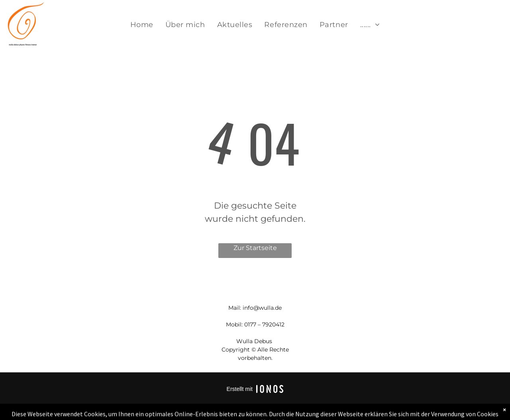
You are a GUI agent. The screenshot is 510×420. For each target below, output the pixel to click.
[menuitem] (142, 25)
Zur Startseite (255, 248)
